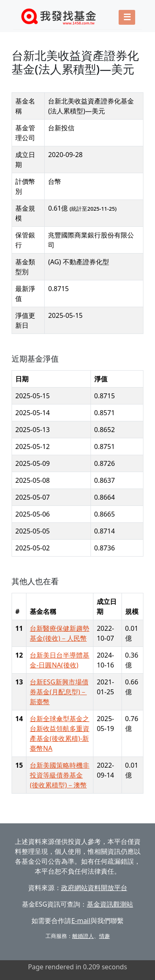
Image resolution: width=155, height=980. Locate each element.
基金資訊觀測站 (110, 904)
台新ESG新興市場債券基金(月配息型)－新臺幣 (59, 692)
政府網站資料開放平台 (94, 888)
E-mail (81, 921)
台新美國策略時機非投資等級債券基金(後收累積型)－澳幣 (60, 775)
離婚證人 (83, 936)
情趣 (105, 936)
